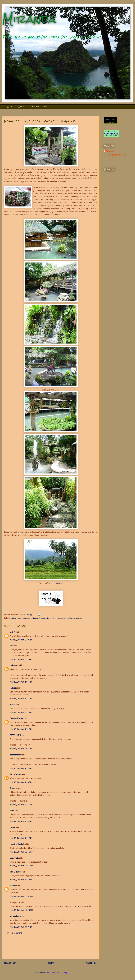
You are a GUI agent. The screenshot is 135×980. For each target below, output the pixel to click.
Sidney (13, 632)
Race (12, 811)
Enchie (13, 704)
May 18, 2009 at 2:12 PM (21, 699)
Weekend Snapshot (55, 583)
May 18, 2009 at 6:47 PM (21, 805)
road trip (45, 618)
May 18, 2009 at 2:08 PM (21, 682)
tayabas (53, 618)
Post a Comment (15, 933)
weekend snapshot (74, 618)
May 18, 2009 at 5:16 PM (21, 782)
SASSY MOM (15, 735)
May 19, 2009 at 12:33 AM (21, 866)
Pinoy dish (36, 618)
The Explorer (15, 872)
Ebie (12, 646)
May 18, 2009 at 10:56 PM (21, 852)
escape (13, 886)
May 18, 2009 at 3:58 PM (21, 729)
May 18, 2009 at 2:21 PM (21, 712)
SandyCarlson (16, 774)
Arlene (13, 788)
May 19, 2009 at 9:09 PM (21, 927)
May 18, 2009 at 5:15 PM (21, 768)
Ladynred (14, 858)
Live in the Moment (38, 107)
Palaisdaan (26, 618)
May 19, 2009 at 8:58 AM (21, 880)
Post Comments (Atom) (57, 973)
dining (13, 618)
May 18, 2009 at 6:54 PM (21, 821)
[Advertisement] (51, 949)
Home (10, 107)
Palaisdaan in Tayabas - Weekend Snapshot (39, 121)
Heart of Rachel (17, 844)
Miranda (29, 19)
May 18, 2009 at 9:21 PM (21, 838)
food (19, 618)
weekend (61, 618)
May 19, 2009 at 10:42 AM (21, 896)
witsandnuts (15, 916)
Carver (13, 827)
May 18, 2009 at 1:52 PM (21, 659)
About (21, 107)
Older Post (92, 963)
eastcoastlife (16, 755)
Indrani (13, 688)
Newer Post (10, 963)
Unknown (14, 665)
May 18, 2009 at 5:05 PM (21, 749)
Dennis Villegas (16, 718)
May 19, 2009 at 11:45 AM (21, 910)
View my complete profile (115, 155)
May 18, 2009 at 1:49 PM (21, 640)
